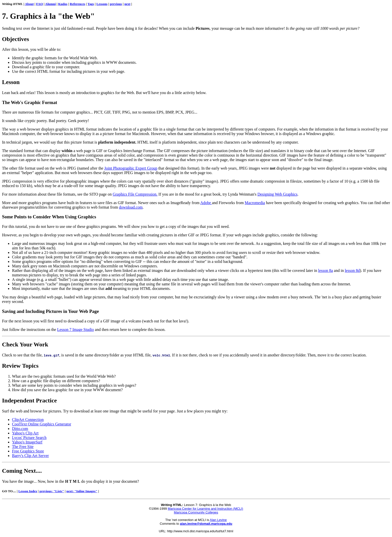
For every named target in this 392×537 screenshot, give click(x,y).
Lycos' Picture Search (29, 438)
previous (116, 4)
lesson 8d (352, 271)
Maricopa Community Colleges (196, 512)
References (77, 4)
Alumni (50, 4)
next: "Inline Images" (82, 491)
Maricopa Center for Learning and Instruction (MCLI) (205, 509)
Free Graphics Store (28, 451)
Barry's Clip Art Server (30, 456)
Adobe (206, 203)
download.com (131, 207)
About (29, 4)
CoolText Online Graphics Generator (42, 424)
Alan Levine (218, 520)
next (127, 4)
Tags (91, 4)
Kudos (63, 4)
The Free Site (23, 447)
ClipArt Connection (28, 420)
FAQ (39, 4)
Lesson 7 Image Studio (75, 330)
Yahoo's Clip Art (25, 433)
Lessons (102, 4)
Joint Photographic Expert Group (131, 168)
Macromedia (255, 203)
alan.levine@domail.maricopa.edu (206, 524)
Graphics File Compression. (135, 194)
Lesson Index (28, 491)
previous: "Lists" (52, 491)
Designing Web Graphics (277, 194)
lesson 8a (326, 271)
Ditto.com (20, 429)
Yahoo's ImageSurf (27, 442)
